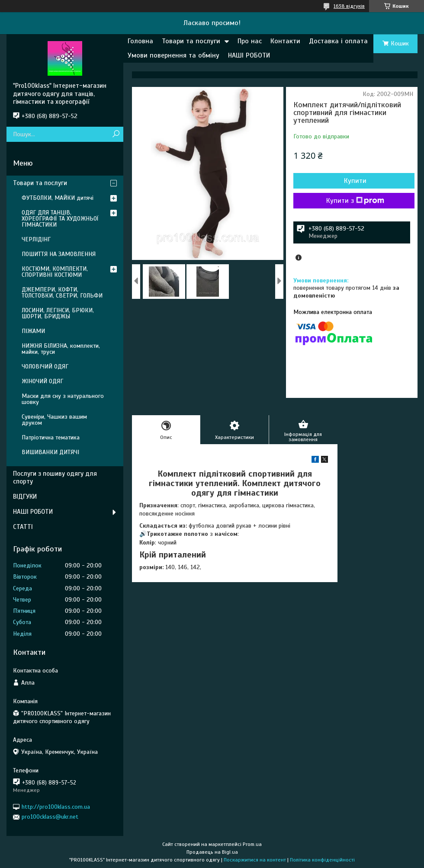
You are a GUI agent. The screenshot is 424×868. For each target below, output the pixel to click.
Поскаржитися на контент (255, 860)
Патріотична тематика (51, 437)
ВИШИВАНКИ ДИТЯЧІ (50, 452)
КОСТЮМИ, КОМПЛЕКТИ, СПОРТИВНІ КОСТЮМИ (55, 272)
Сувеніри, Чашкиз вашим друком (54, 420)
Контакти (285, 41)
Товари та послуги (191, 41)
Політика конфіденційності (322, 860)
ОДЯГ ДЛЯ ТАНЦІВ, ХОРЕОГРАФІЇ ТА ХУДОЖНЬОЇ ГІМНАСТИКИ (60, 219)
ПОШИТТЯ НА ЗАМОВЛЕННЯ (59, 254)
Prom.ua (252, 844)
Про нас (250, 41)
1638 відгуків (349, 6)
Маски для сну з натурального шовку (63, 399)
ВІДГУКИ (25, 496)
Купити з (355, 201)
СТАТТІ (23, 527)
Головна (140, 41)
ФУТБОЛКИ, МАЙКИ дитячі (58, 198)
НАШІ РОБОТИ (249, 55)
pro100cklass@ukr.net (50, 817)
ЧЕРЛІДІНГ (36, 239)
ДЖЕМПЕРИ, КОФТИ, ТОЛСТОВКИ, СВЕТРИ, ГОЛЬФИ (62, 293)
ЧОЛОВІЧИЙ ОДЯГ (45, 367)
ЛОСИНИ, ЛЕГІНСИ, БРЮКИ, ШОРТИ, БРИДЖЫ (58, 313)
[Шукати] (116, 134)
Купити (355, 181)
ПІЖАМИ (33, 331)
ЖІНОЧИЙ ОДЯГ (42, 381)
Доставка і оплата (338, 41)
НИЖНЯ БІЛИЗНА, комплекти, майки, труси (61, 349)
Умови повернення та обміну (173, 55)
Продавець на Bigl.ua (212, 852)
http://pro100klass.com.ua (56, 807)
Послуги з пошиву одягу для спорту (55, 478)
